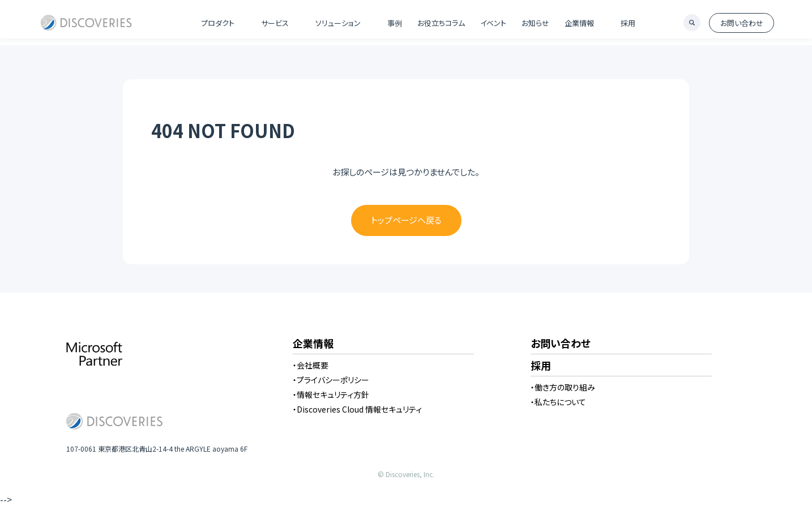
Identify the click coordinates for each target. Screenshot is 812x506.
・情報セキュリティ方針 (331, 394)
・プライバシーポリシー (331, 380)
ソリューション (338, 23)
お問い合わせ (742, 23)
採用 (628, 23)
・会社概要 (311, 365)
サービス (275, 23)
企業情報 (579, 23)
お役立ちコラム (441, 23)
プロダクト (218, 23)
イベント (493, 23)
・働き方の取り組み (563, 387)
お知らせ (535, 23)
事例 (395, 23)
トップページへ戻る (406, 220)
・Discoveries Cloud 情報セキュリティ (357, 409)
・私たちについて (558, 402)
